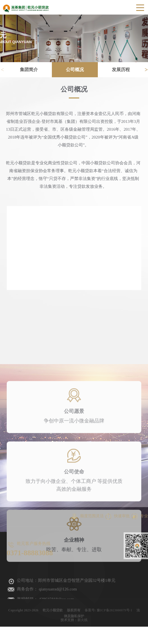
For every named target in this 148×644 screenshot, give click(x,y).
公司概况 (78, 70)
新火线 (82, 621)
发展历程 (124, 70)
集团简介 (33, 70)
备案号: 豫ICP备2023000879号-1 (108, 613)
